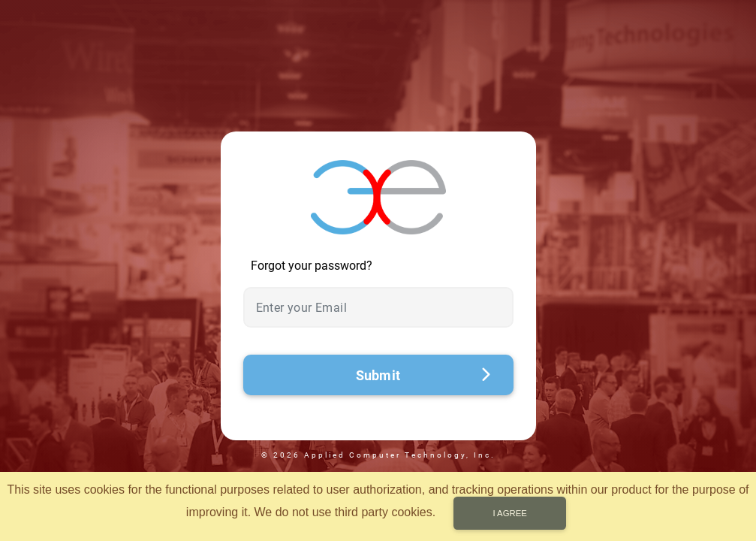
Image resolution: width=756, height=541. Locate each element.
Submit (423, 375)
